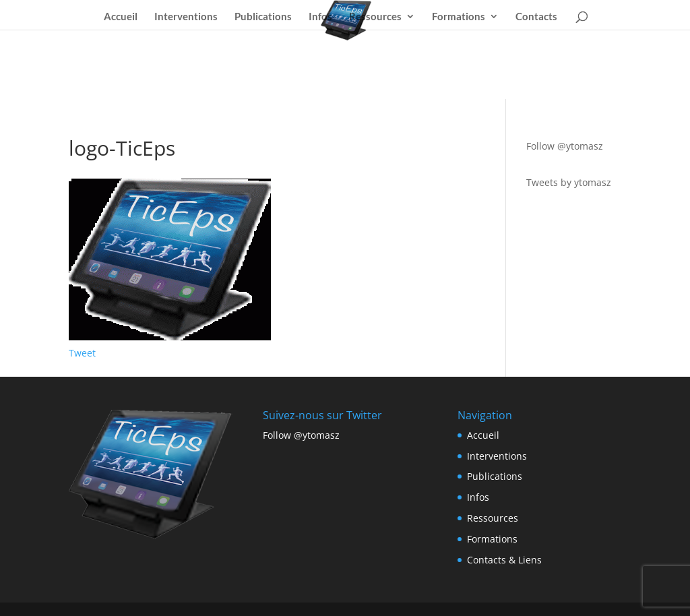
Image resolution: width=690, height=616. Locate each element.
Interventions (186, 17)
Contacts (536, 17)
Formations (459, 17)
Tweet (82, 353)
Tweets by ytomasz (569, 182)
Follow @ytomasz (565, 146)
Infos (320, 17)
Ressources (375, 17)
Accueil (121, 17)
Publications (263, 17)
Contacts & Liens (504, 560)
